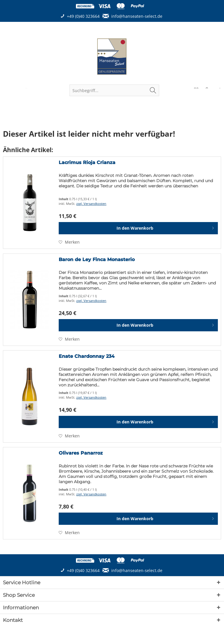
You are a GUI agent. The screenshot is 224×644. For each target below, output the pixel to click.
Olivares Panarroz (81, 453)
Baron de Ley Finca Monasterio (97, 259)
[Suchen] (153, 90)
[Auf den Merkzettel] (69, 242)
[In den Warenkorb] (138, 228)
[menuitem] (114, 90)
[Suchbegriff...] (114, 90)
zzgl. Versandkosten (91, 204)
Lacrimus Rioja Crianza (87, 162)
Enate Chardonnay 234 (87, 356)
